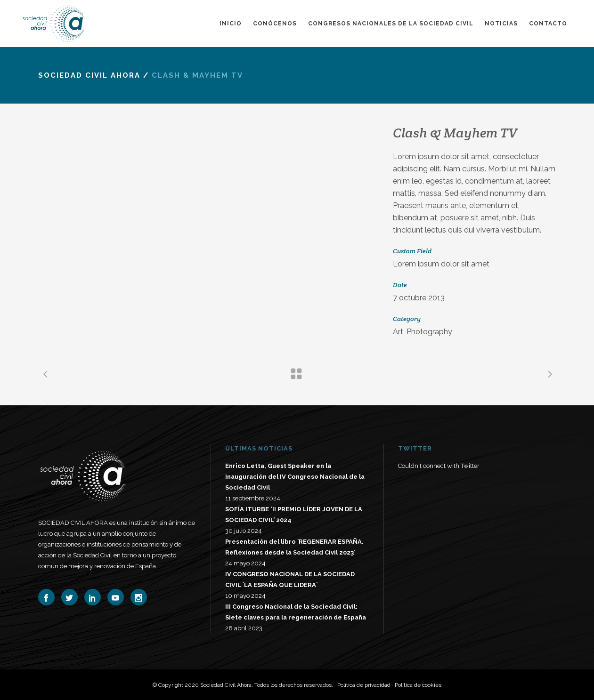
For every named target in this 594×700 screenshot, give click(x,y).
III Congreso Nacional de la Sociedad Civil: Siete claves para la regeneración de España (296, 612)
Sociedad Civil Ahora (89, 75)
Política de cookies (418, 685)
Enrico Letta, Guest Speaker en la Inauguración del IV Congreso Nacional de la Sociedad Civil (295, 477)
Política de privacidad (364, 685)
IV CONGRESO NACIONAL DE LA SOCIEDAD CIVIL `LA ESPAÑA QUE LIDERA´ (290, 579)
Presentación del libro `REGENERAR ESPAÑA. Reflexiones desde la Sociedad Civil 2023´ (294, 547)
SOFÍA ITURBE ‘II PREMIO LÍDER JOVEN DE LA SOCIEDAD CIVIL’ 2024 (294, 515)
